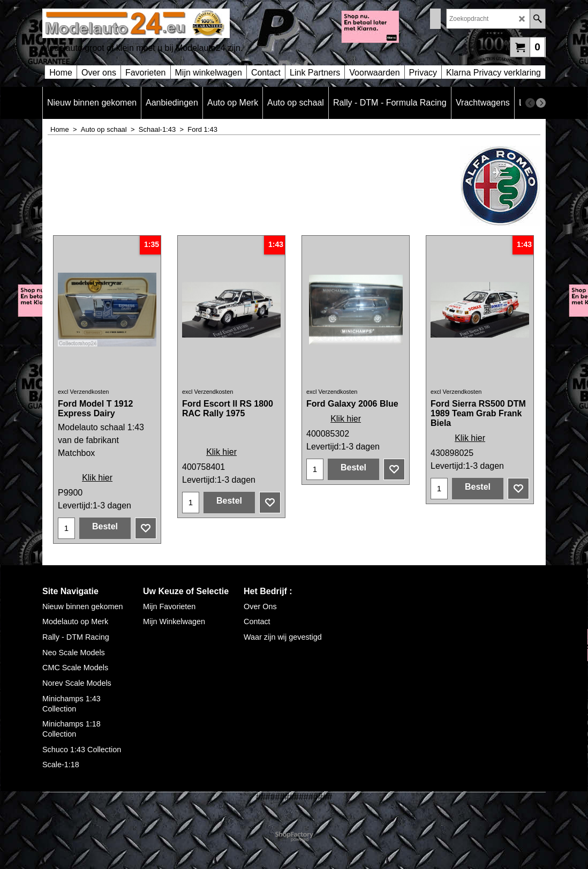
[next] (541, 103)
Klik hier (97, 478)
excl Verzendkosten (83, 392)
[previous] (530, 103)
